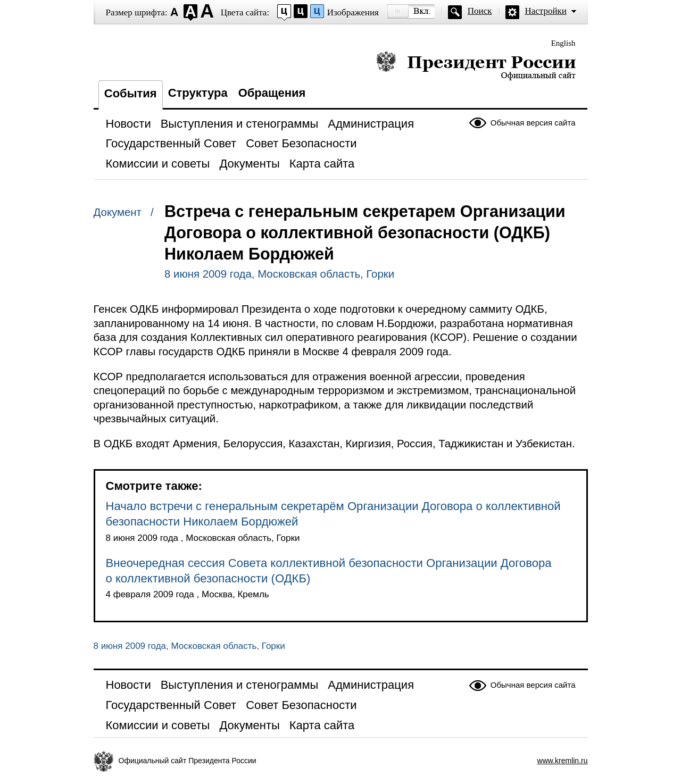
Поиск (480, 11)
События (131, 93)
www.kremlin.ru (563, 761)
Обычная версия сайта (533, 123)
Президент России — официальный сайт (476, 65)
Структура (198, 93)
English (563, 43)
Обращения (272, 93)
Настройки (546, 11)
